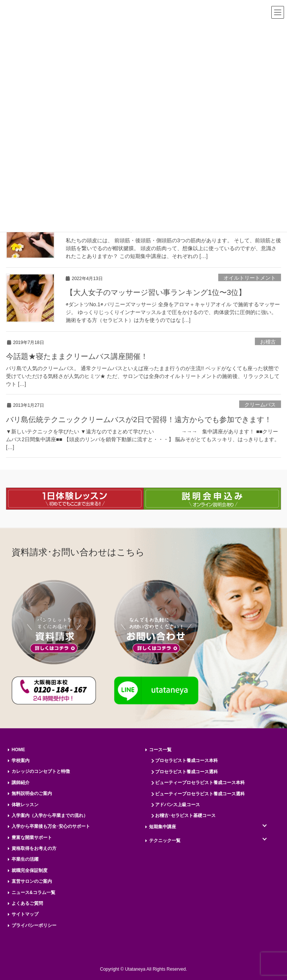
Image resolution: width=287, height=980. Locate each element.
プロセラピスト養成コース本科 (186, 761)
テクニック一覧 (165, 841)
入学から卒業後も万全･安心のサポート (51, 826)
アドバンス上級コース (178, 805)
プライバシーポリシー (34, 925)
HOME (18, 750)
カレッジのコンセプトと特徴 (41, 771)
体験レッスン (25, 805)
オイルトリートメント (250, 278)
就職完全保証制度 (30, 870)
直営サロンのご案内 (32, 881)
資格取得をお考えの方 (34, 848)
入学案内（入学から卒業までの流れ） (50, 815)
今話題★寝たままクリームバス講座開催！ (77, 356)
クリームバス (260, 405)
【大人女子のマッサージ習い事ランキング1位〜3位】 (156, 292)
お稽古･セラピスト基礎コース (185, 815)
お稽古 (268, 342)
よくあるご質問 (27, 903)
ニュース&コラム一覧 (33, 893)
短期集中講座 (163, 827)
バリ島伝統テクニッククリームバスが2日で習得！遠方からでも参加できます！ (139, 420)
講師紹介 (21, 783)
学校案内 (21, 761)
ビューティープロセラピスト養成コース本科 (200, 783)
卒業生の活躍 (25, 859)
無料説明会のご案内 (32, 793)
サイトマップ (25, 914)
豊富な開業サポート (32, 838)
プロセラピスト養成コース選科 (186, 772)
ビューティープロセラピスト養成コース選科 (200, 794)
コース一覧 (160, 750)
